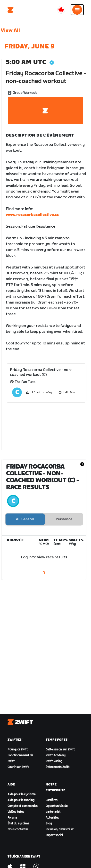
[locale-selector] (61, 10)
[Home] (11, 10)
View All (10, 30)
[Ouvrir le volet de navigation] (77, 10)
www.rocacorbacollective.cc (32, 215)
